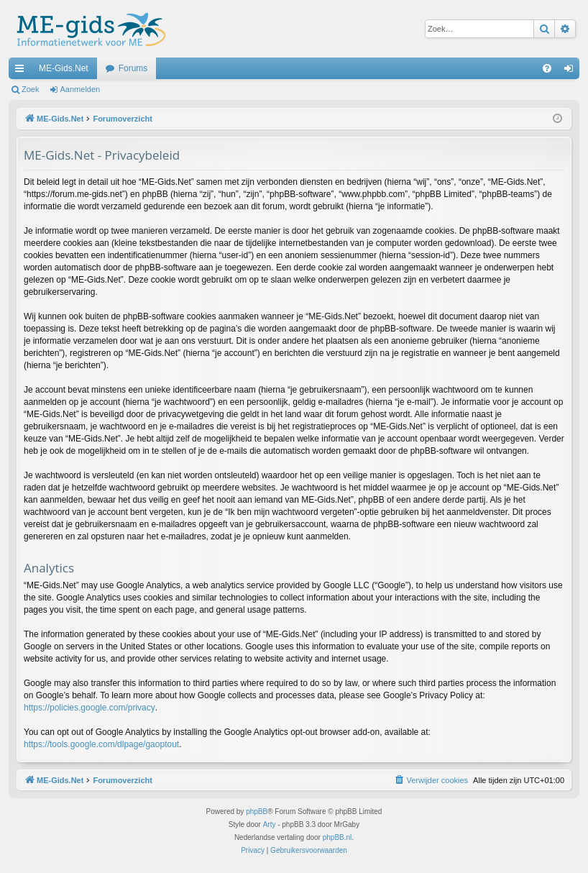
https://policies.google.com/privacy (89, 708)
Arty (270, 824)
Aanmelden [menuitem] (572, 71)
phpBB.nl (337, 837)
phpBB (257, 812)
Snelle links (22, 71)
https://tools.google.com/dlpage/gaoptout (101, 744)
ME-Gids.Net (64, 68)
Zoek (30, 89)
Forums (133, 68)
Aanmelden (81, 89)
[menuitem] (547, 68)
